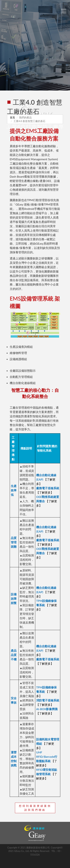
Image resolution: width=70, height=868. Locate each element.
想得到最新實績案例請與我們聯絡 (35, 808)
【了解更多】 (45, 492)
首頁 (12, 117)
